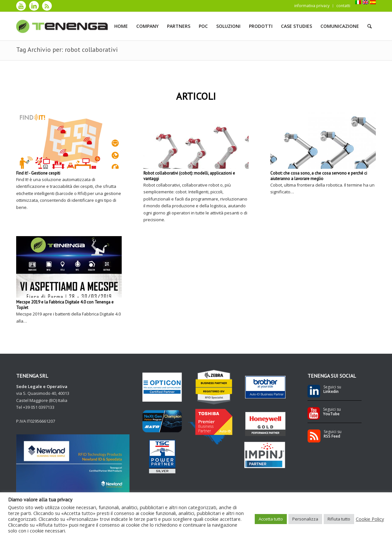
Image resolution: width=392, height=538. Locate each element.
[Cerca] (370, 26)
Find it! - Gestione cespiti (38, 173)
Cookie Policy (370, 519)
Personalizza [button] (305, 519)
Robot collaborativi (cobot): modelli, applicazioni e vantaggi (189, 176)
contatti (343, 6)
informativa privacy (312, 6)
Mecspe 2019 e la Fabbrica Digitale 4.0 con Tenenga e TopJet (65, 305)
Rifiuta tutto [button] (339, 519)
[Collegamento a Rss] (47, 6)
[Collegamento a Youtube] (21, 6)
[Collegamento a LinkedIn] (34, 6)
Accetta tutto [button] (271, 519)
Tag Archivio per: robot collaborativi (67, 50)
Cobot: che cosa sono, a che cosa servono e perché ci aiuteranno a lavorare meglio (319, 176)
